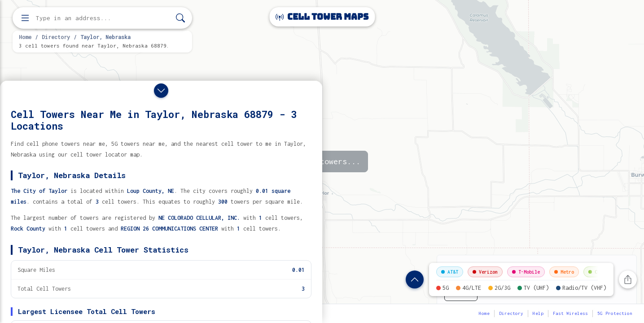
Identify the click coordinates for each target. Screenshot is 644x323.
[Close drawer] (161, 91)
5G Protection (615, 313)
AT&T (450, 272)
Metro (564, 272)
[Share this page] (628, 279)
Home (25, 37)
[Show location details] (415, 279)
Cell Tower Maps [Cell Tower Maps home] (322, 17)
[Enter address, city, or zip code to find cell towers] (103, 18)
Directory (56, 37)
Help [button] (538, 313)
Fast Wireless (570, 313)
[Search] (180, 18)
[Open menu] (25, 18)
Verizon (485, 272)
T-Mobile (526, 272)
